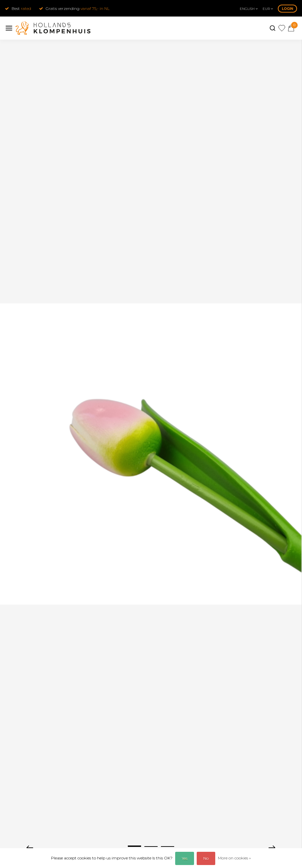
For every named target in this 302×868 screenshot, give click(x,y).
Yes (185, 858)
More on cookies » (234, 858)
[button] (134, 846)
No (206, 858)
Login (287, 9)
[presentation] (30, 847)
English (249, 9)
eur (268, 9)
